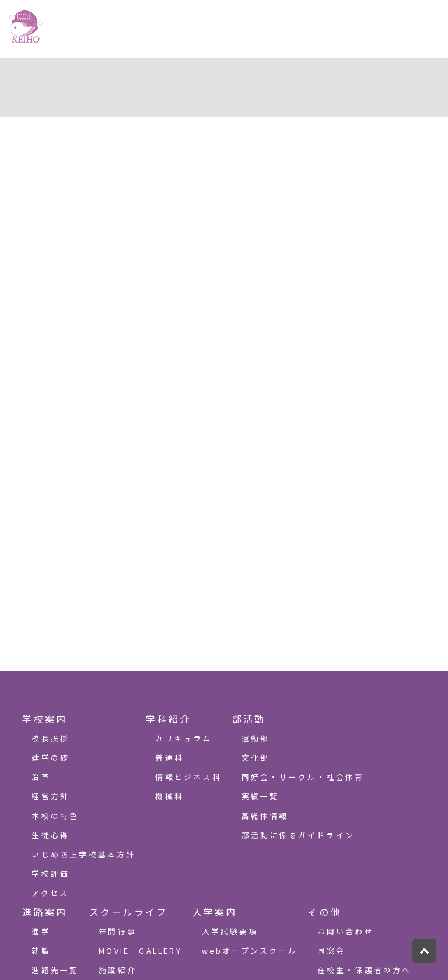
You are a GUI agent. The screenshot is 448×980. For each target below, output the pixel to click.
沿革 (41, 777)
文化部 (256, 757)
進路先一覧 (55, 970)
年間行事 (118, 931)
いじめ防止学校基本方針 (83, 854)
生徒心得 (50, 835)
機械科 (169, 796)
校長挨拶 (50, 738)
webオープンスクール (250, 951)
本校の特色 (55, 816)
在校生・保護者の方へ (365, 970)
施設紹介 (118, 970)
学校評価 (50, 874)
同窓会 (332, 951)
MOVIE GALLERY (140, 951)
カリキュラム (183, 738)
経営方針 (50, 796)
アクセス (50, 893)
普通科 (169, 757)
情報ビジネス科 (188, 777)
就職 (41, 951)
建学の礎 (50, 757)
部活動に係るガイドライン (298, 835)
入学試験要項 (230, 931)
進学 (41, 931)
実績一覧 (260, 796)
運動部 (256, 738)
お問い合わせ (346, 931)
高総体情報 (265, 816)
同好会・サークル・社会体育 (303, 777)
